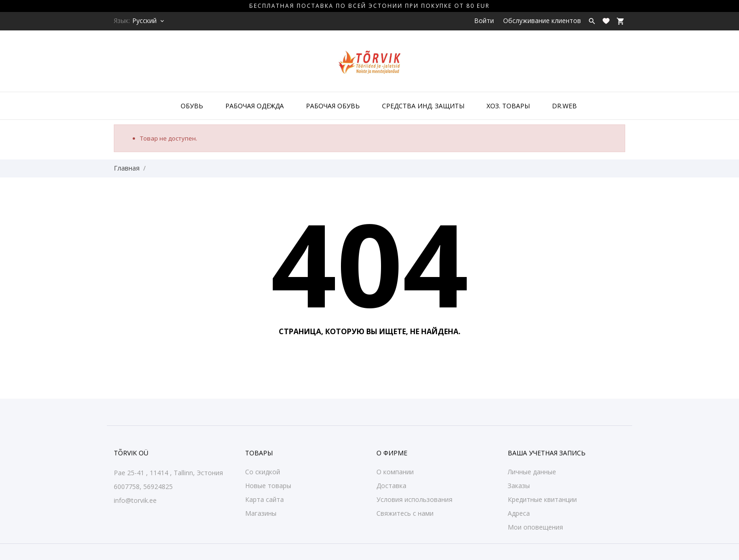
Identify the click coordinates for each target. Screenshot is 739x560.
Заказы (519, 486)
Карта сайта (264, 499)
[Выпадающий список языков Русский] (149, 21)
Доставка (391, 486)
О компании (395, 472)
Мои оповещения (535, 527)
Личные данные (532, 472)
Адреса (519, 513)
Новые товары (268, 486)
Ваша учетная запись (547, 453)
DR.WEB (564, 106)
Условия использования (414, 499)
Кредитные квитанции (542, 499)
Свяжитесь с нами (405, 513)
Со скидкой (263, 472)
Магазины (261, 513)
